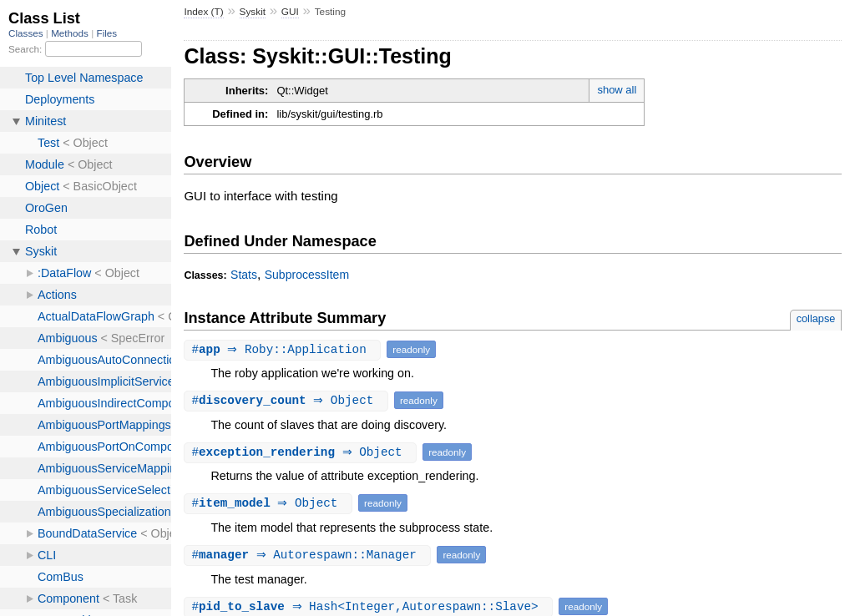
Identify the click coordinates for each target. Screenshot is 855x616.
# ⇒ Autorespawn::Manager (309, 555)
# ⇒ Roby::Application (284, 349)
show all (617, 90)
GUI (290, 12)
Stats (244, 275)
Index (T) (203, 12)
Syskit (253, 12)
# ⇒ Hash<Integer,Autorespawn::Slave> (370, 606)
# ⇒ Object (288, 400)
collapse (816, 318)
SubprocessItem (307, 275)
